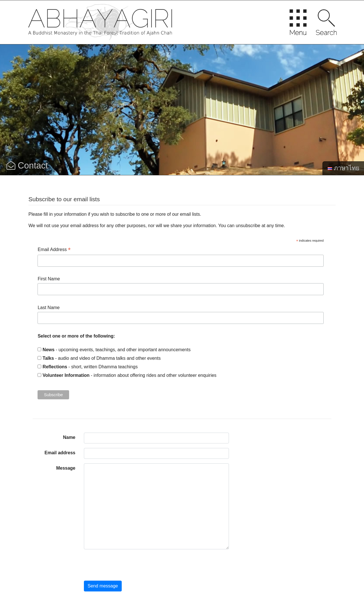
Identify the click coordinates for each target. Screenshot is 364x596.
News (49, 350)
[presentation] (127, 565)
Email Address (54, 250)
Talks (48, 358)
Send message (103, 586)
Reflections (55, 367)
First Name (49, 279)
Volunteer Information (66, 375)
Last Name (48, 308)
